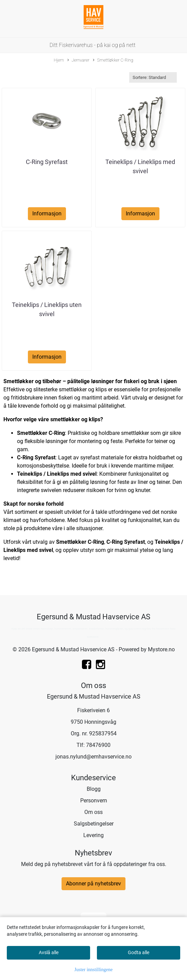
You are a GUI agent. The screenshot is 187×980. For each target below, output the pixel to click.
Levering (93, 835)
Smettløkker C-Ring (113, 60)
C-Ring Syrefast (47, 162)
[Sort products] (153, 77)
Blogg (94, 789)
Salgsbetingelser (94, 824)
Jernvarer (78, 60)
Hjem (59, 60)
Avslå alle (49, 952)
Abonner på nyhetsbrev (93, 884)
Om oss (93, 812)
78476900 (98, 745)
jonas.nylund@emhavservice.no (93, 757)
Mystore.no (161, 649)
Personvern (94, 801)
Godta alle (139, 952)
